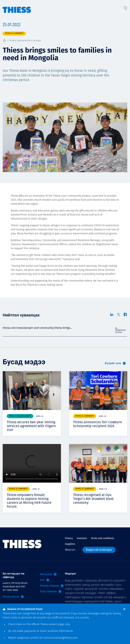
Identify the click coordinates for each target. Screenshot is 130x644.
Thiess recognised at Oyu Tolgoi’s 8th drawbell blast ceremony (93, 499)
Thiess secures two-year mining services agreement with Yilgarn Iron (31, 426)
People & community (14, 33)
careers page (56, 624)
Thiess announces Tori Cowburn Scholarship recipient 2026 (98, 424)
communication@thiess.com (60, 638)
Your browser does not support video (32, 463)
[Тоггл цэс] (125, 7)
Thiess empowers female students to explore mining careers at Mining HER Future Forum (29, 501)
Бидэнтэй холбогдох (99, 550)
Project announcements (20, 416)
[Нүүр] (17, 7)
